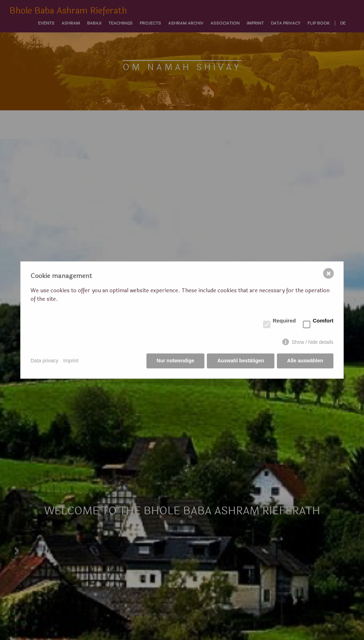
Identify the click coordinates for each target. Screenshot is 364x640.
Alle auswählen (305, 361)
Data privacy (44, 361)
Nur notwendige (176, 361)
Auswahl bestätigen (240, 361)
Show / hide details (312, 342)
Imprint (71, 361)
